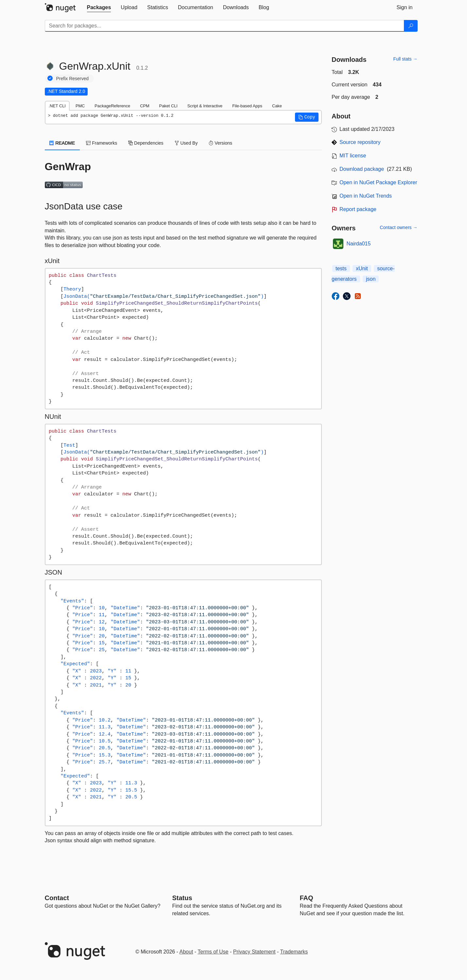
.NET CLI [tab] (57, 106)
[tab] (99, 8)
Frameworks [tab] (102, 143)
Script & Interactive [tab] (205, 106)
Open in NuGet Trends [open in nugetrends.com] (366, 196)
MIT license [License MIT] (353, 156)
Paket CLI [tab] (168, 106)
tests (341, 268)
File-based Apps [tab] (247, 106)
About (186, 952)
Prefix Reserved (73, 79)
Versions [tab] (220, 143)
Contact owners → (398, 227)
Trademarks (294, 952)
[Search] (411, 26)
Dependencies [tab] (146, 143)
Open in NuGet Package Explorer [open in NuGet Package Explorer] (378, 182)
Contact (57, 898)
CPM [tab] (145, 106)
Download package (362, 169)
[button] (307, 117)
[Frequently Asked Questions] (307, 898)
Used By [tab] (186, 143)
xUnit (362, 268)
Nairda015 (359, 244)
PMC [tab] (80, 106)
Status (182, 898)
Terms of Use (213, 952)
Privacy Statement (254, 952)
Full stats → (406, 59)
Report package (358, 209)
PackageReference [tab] (112, 106)
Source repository (360, 142)
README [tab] (62, 143)
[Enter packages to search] (225, 26)
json (371, 279)
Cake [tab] (277, 106)
